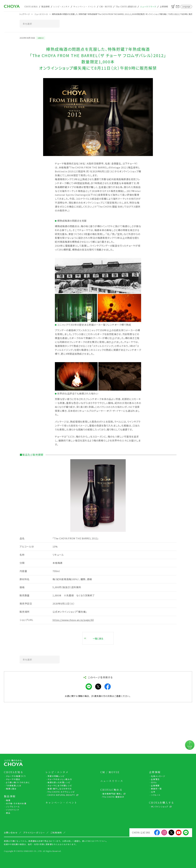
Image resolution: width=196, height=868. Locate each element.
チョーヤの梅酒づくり (16, 776)
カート (173, 7)
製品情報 (46, 7)
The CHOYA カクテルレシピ (61, 792)
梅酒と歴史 (11, 789)
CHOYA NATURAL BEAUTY (61, 795)
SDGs (154, 782)
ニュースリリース (148, 7)
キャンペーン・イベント (85, 7)
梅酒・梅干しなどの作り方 (60, 789)
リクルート (156, 795)
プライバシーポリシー (34, 833)
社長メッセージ (158, 776)
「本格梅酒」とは (14, 785)
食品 (8, 813)
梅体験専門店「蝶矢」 (112, 794)
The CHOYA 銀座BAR (126, 7)
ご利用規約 (56, 833)
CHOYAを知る (31, 7)
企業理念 (155, 779)
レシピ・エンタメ (61, 7)
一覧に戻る (98, 638)
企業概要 (155, 785)
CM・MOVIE (106, 7)
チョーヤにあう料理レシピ (60, 785)
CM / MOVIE (110, 772)
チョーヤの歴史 (13, 779)
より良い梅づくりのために (18, 782)
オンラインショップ (160, 806)
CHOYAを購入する (162, 803)
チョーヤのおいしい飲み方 (60, 779)
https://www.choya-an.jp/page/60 (73, 620)
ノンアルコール (13, 806)
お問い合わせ (178, 7)
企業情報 (164, 7)
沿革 (153, 792)
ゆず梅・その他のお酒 (16, 803)
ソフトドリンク (13, 810)
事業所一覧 (156, 789)
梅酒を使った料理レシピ (59, 782)
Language (186, 7)
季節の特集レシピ (56, 776)
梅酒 (8, 800)
